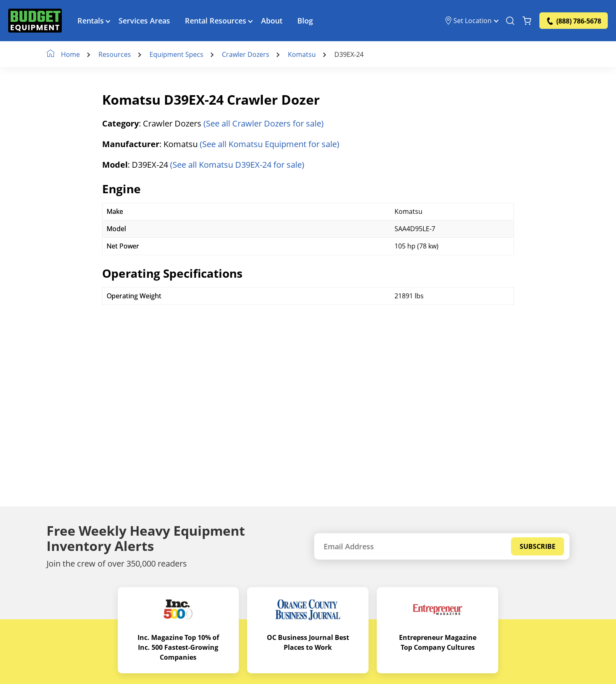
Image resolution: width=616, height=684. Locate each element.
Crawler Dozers (246, 54)
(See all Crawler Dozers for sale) (264, 123)
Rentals (91, 21)
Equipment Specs (176, 54)
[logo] (35, 21)
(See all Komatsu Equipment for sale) (269, 144)
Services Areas (144, 21)
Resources (115, 54)
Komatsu (302, 54)
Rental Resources (216, 21)
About (272, 21)
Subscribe (538, 546)
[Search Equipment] (510, 21)
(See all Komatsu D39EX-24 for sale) (237, 165)
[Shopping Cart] (527, 21)
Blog (305, 21)
